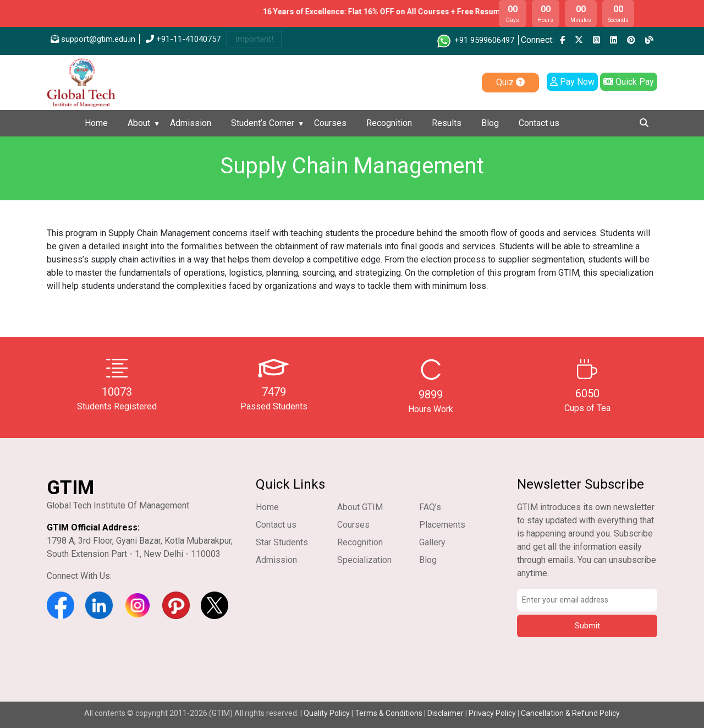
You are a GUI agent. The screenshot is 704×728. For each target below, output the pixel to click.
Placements (442, 525)
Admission (191, 123)
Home (96, 123)
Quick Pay (629, 82)
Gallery (432, 542)
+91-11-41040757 (183, 39)
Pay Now (572, 82)
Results (447, 123)
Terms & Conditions (389, 713)
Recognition (389, 123)
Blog (490, 123)
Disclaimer (446, 713)
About (139, 123)
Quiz (510, 82)
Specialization (364, 560)
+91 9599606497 (475, 40)
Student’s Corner (263, 123)
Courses (330, 123)
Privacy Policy (492, 713)
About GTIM (360, 507)
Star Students (282, 542)
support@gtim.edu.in (93, 39)
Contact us (539, 123)
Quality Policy (328, 713)
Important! (254, 39)
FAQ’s (430, 507)
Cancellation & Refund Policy (570, 713)
